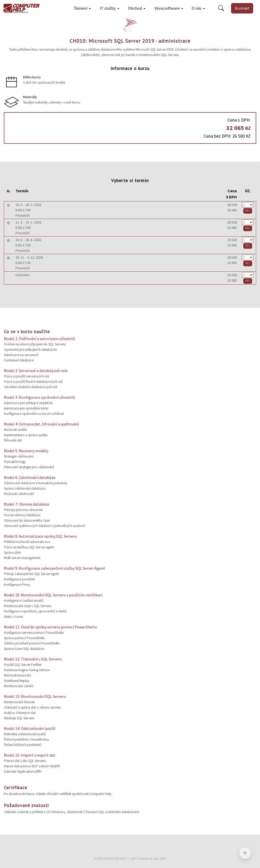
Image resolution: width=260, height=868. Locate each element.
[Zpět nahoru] (245, 853)
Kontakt (242, 8)
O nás (197, 8)
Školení (81, 8)
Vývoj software (167, 8)
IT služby (108, 8)
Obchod (135, 8)
